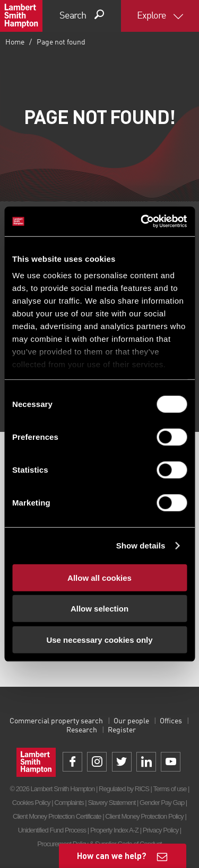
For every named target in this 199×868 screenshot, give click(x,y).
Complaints (69, 803)
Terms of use (170, 789)
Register (122, 730)
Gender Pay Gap (162, 803)
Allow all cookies (99, 577)
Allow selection (99, 609)
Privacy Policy (161, 830)
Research (82, 730)
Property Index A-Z (114, 830)
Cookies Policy (31, 803)
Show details (141, 546)
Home (15, 42)
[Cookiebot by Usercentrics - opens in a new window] (142, 222)
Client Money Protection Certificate (57, 816)
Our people (131, 721)
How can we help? (112, 856)
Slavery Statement (111, 803)
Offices (171, 721)
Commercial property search (56, 721)
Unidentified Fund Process (52, 830)
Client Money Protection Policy (144, 816)
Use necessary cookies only (99, 639)
